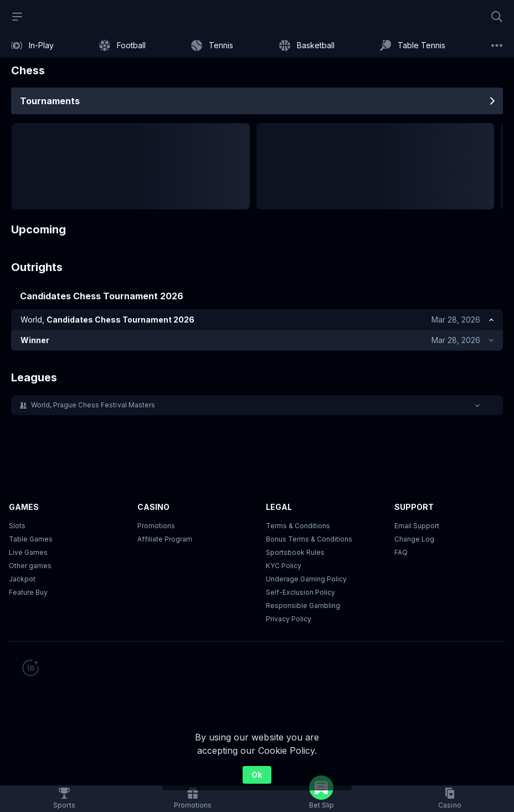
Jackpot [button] (22, 581)
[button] (257, 407)
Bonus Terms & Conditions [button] (309, 541)
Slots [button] (17, 527)
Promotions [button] (156, 527)
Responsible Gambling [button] (303, 607)
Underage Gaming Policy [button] (306, 581)
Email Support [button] (417, 527)
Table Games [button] (31, 541)
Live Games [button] (28, 554)
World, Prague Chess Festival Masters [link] (93, 407)
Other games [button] (30, 567)
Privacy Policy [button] (289, 621)
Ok (257, 775)
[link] (32, 45)
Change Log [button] (414, 541)
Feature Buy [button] (28, 594)
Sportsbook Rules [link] (295, 554)
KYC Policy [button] (284, 567)
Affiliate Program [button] (165, 541)
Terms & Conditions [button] (298, 527)
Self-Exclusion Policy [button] (300, 594)
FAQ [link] (401, 554)
